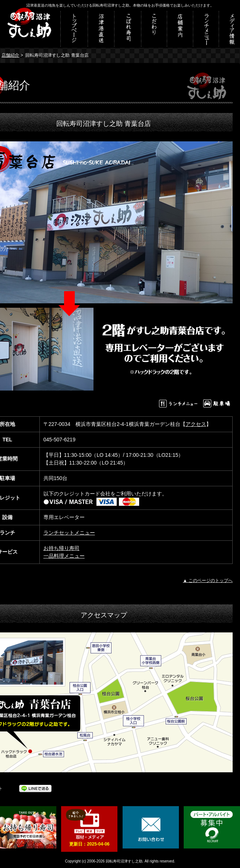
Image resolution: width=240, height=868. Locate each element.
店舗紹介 (10, 55)
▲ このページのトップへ (208, 581)
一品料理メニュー (64, 556)
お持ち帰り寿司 (61, 548)
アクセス (196, 424)
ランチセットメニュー (69, 533)
